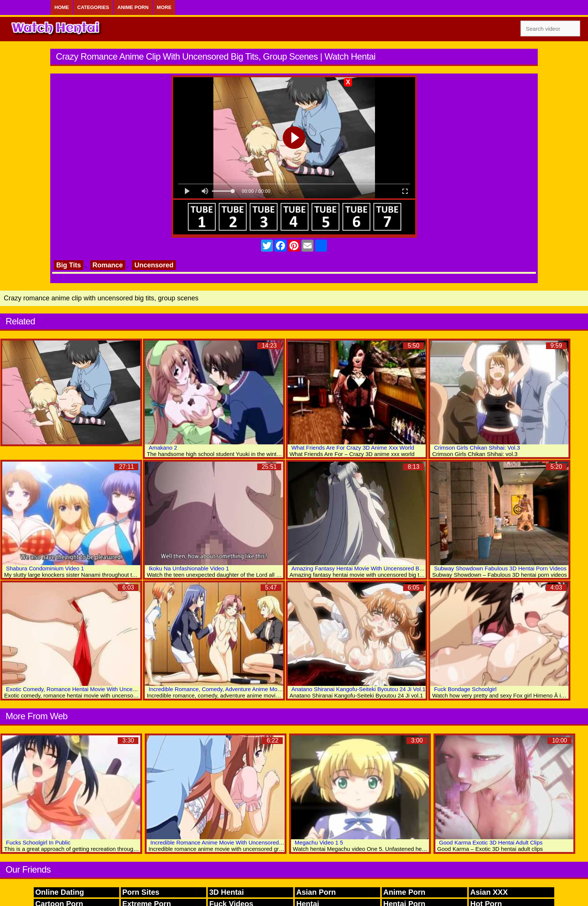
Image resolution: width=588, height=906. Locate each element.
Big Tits (69, 265)
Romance (108, 265)
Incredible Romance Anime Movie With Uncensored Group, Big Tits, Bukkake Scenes (256, 842)
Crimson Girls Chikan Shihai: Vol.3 (477, 448)
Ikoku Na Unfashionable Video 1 (189, 568)
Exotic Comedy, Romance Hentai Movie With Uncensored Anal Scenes (94, 689)
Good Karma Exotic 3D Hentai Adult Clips (491, 842)
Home (62, 7)
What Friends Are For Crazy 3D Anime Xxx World (353, 448)
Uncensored (154, 265)
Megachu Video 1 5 (319, 842)
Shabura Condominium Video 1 (45, 568)
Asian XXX (489, 892)
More (164, 7)
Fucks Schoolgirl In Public (38, 842)
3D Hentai (226, 892)
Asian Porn (316, 892)
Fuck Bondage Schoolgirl (465, 689)
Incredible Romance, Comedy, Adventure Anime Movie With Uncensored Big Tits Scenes (259, 689)
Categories (93, 7)
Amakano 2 (163, 448)
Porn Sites (141, 892)
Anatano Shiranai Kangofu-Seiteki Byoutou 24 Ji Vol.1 (358, 689)
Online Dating (60, 892)
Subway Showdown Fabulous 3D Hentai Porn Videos (500, 568)
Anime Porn (133, 7)
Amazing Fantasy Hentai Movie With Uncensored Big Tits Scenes (373, 568)
